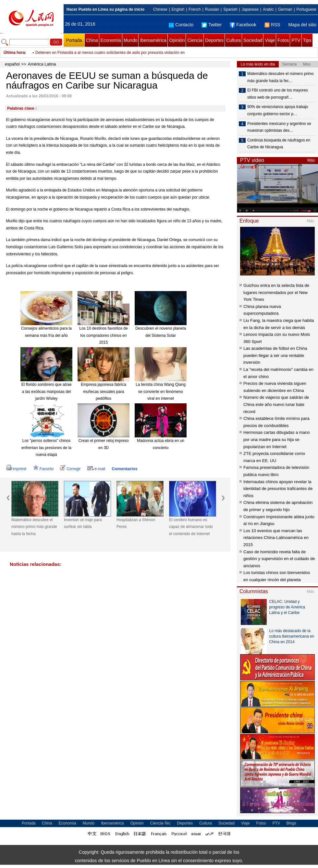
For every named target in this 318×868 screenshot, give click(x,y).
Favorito (43, 469)
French (195, 9)
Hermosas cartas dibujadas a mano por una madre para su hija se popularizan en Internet (277, 439)
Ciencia (195, 40)
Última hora (14, 53)
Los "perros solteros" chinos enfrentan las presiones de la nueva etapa (46, 448)
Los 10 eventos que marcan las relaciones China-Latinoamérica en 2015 (276, 538)
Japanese (250, 9)
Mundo (131, 40)
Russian (212, 9)
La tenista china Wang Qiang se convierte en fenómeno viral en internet (161, 391)
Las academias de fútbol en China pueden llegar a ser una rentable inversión (275, 355)
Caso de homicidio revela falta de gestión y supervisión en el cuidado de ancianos (279, 559)
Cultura (233, 40)
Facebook (243, 25)
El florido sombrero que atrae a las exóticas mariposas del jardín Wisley (47, 391)
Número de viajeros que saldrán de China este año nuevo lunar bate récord (276, 404)
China (92, 40)
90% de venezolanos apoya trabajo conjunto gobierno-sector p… (278, 110)
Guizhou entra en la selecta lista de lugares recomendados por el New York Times (276, 292)
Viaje (270, 40)
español (12, 64)
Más (311, 160)
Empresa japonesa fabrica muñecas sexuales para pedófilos (103, 391)
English (178, 9)
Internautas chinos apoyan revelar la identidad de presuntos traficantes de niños (278, 489)
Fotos (283, 40)
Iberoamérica (153, 40)
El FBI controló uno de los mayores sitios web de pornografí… (278, 94)
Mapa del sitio (302, 25)
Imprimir (16, 469)
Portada (74, 40)
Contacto (181, 25)
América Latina (42, 64)
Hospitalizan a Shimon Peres (136, 523)
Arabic (268, 9)
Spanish (230, 9)
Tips (307, 40)
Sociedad (253, 40)
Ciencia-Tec (160, 823)
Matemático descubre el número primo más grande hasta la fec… (281, 77)
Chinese (160, 9)
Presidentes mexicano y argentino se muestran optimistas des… (279, 127)
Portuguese (306, 9)
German (285, 9)
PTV (296, 40)
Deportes (214, 40)
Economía (111, 40)
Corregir (70, 469)
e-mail (96, 469)
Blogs (291, 823)
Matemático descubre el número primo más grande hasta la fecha (34, 527)
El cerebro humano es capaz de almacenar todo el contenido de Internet (191, 527)
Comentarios (124, 469)
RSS (272, 25)
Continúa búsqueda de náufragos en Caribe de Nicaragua (279, 144)
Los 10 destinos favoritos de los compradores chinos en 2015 (103, 335)
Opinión (177, 40)
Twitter (212, 25)
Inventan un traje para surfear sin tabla (83, 523)
